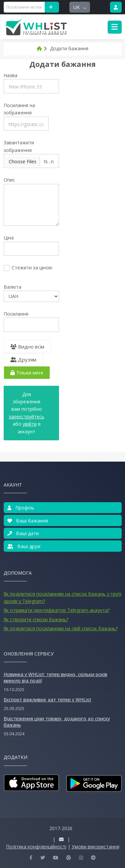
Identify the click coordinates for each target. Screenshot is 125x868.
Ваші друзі (24, 546)
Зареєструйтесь (26, 417)
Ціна (9, 238)
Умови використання (95, 847)
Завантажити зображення (19, 146)
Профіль (21, 508)
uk (77, 7)
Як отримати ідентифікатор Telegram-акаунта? (57, 610)
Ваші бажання (28, 521)
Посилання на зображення (19, 109)
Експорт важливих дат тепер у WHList (47, 700)
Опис (9, 180)
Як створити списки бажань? (36, 619)
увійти (30, 424)
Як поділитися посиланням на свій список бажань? (61, 628)
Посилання (16, 314)
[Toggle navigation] (115, 27)
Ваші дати (23, 533)
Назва (10, 75)
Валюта (12, 287)
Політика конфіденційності (36, 847)
